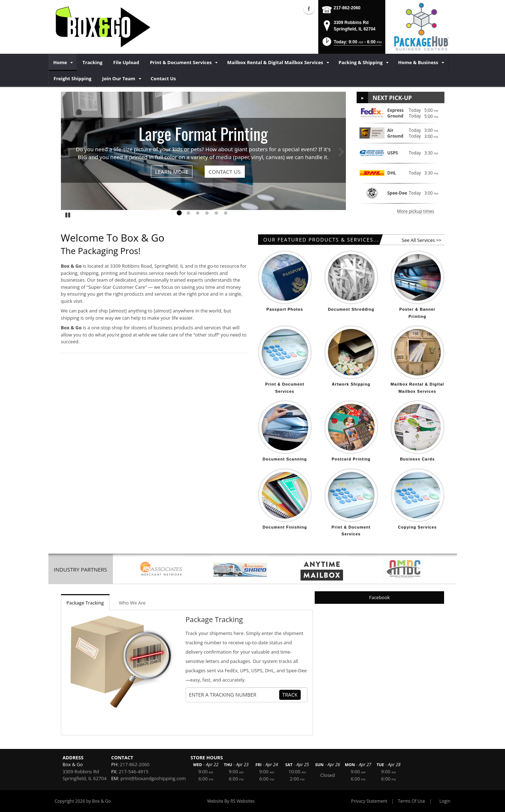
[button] (351, 44)
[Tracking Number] (234, 695)
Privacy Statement (369, 801)
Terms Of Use (411, 801)
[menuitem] (63, 62)
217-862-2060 (347, 8)
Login (445, 801)
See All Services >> (422, 240)
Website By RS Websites (231, 801)
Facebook (380, 597)
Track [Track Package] (290, 695)
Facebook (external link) (309, 9)
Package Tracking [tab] (85, 603)
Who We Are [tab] (132, 603)
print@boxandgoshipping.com (153, 778)
